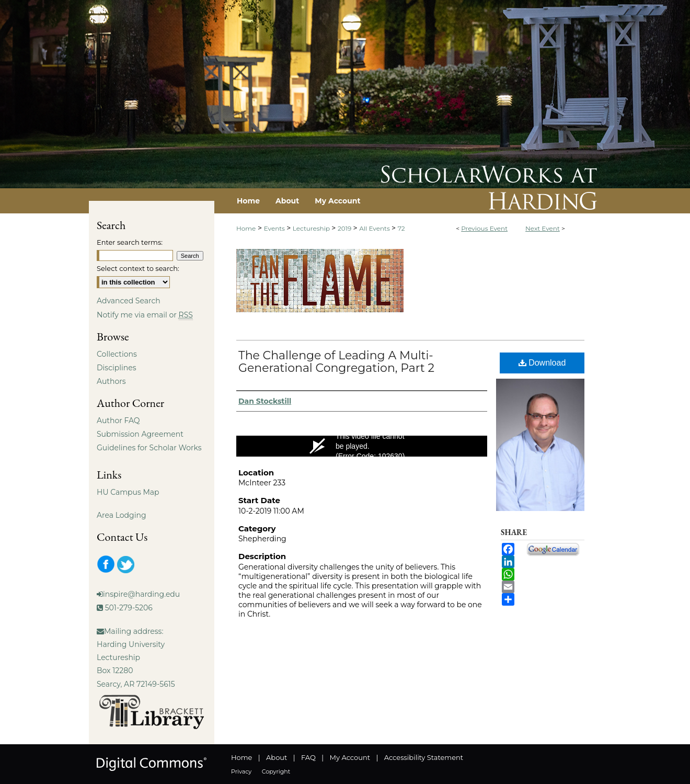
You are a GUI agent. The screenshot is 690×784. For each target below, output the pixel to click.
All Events (375, 228)
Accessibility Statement (424, 757)
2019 (346, 228)
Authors (111, 381)
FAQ (308, 757)
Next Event (543, 228)
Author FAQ (118, 421)
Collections (117, 354)
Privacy (241, 771)
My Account (350, 757)
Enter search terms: (130, 242)
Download (542, 363)
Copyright (276, 771)
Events (275, 228)
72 (401, 228)
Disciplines (116, 368)
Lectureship (312, 228)
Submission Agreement (140, 434)
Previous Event (484, 228)
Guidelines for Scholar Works (149, 448)
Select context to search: (138, 268)
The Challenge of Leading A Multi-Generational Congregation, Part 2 (336, 362)
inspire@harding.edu (141, 594)
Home (246, 228)
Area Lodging (121, 515)
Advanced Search (129, 301)
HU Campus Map (128, 492)
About (277, 757)
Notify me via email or (145, 315)
